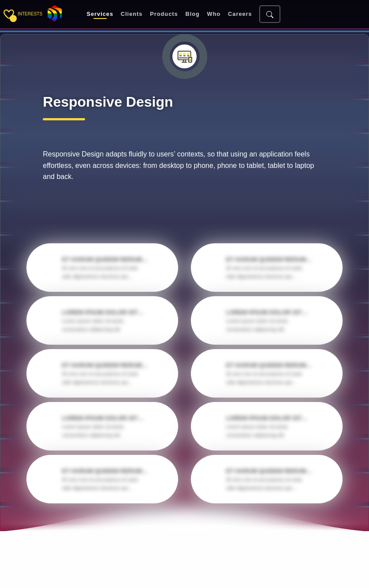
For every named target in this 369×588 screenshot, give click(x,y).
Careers (240, 14)
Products (164, 14)
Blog (192, 14)
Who (214, 14)
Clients (132, 14)
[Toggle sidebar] (9, 14)
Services (100, 14)
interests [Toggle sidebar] (30, 14)
